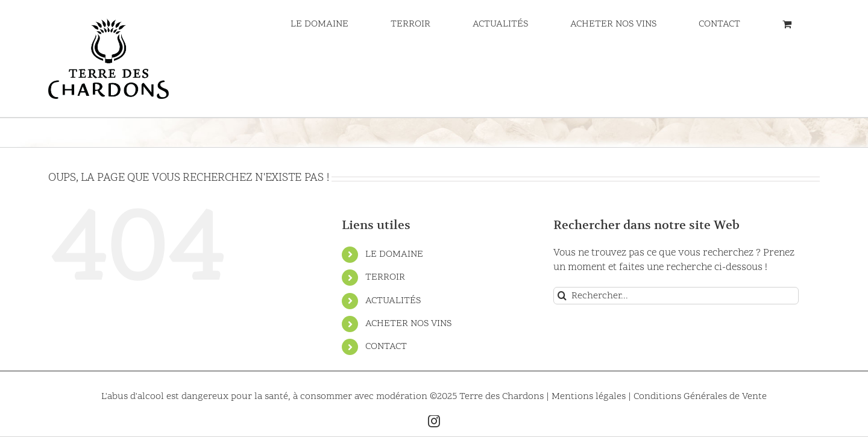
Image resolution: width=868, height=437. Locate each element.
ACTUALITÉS (393, 301)
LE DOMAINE (394, 254)
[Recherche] (562, 296)
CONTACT (386, 347)
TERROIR (385, 277)
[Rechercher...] (676, 296)
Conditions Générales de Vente (700, 397)
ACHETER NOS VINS (408, 324)
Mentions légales (590, 397)
